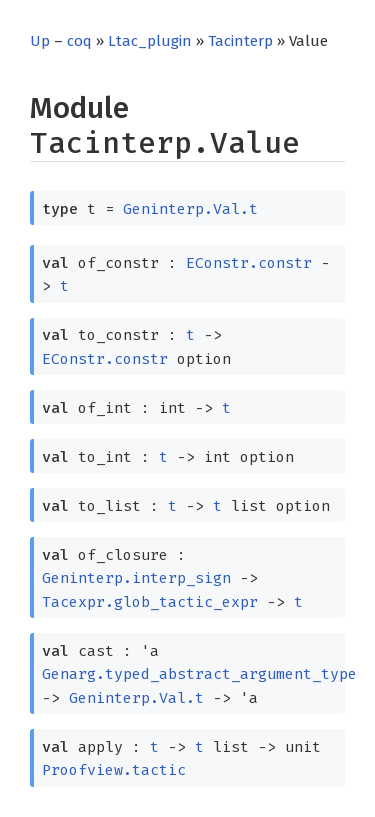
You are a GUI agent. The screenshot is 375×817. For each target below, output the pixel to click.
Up (40, 41)
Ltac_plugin (150, 41)
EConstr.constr (249, 263)
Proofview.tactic (114, 770)
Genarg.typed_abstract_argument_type (199, 674)
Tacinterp (240, 41)
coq (79, 41)
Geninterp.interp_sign (136, 578)
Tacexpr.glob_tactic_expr (150, 602)
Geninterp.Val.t (190, 209)
